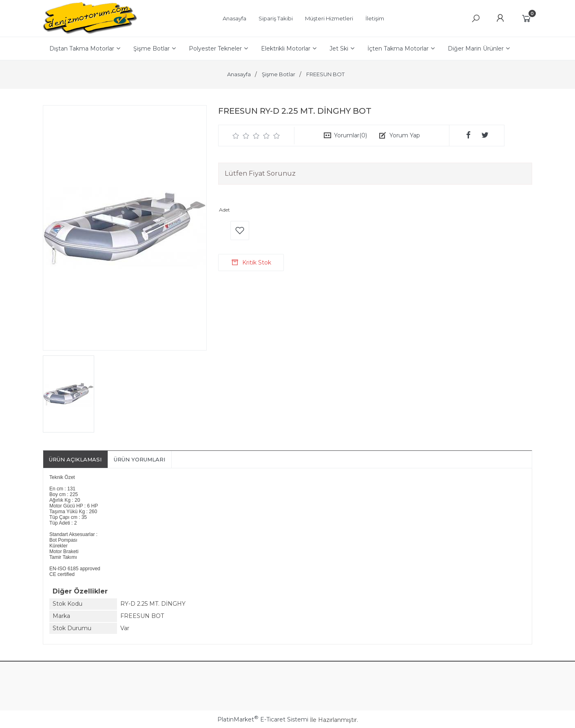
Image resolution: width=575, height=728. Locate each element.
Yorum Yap (405, 135)
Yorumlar (351, 135)
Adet (224, 210)
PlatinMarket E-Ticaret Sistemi (263, 719)
